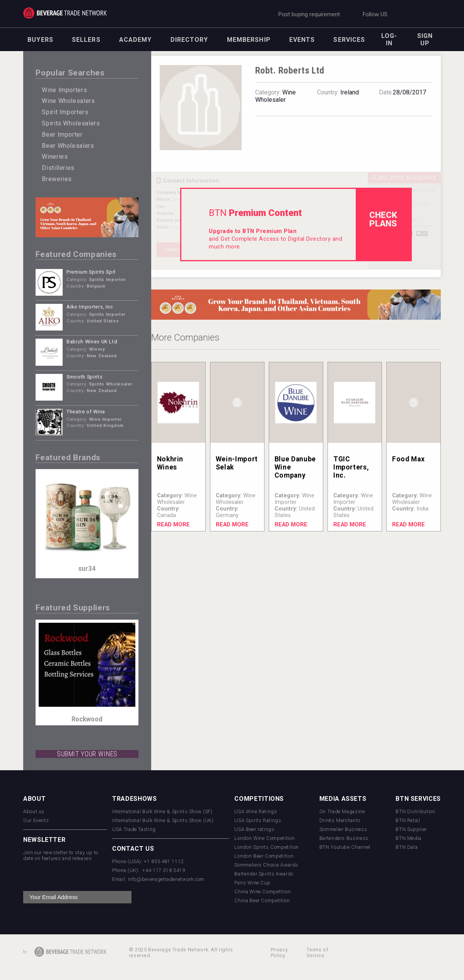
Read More (173, 525)
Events (302, 40)
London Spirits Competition (267, 847)
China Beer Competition (262, 900)
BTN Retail (408, 820)
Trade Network (65, 13)
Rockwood (87, 719)
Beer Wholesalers (68, 146)
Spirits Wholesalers (71, 123)
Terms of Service (317, 953)
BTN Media (409, 838)
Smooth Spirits (84, 377)
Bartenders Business (344, 838)
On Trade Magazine (342, 811)
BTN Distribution (415, 811)
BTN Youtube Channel (345, 847)
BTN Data (407, 847)
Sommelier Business (343, 829)
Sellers (86, 40)
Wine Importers (64, 90)
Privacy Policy (279, 953)
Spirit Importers (65, 112)
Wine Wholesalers (68, 101)
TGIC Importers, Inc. (351, 467)
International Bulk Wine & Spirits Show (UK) (163, 820)
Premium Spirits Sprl (91, 272)
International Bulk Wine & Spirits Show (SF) (162, 811)
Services (349, 40)
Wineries (55, 157)
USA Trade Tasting (134, 829)
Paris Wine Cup (252, 883)
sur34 (87, 568)
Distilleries (58, 168)
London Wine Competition (264, 838)
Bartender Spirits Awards (264, 874)
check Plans (383, 219)
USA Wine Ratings (256, 811)
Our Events (36, 820)
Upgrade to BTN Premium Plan (253, 231)
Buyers (40, 40)
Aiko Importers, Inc (90, 307)
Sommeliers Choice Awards (266, 865)
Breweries (57, 179)
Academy (136, 40)
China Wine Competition (263, 892)
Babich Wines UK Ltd (92, 342)
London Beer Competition (264, 856)
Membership (249, 40)
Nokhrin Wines (170, 463)
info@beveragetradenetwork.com (166, 879)
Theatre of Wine (86, 412)
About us (34, 811)
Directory (189, 40)
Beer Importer (62, 134)
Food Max (408, 459)
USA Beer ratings (254, 829)
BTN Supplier (411, 829)
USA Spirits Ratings (258, 820)
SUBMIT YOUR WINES (87, 754)
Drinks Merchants (340, 820)
